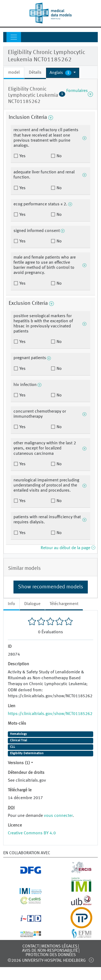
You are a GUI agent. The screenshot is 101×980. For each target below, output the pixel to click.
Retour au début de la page (68, 548)
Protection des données (51, 955)
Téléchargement (64, 604)
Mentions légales (59, 946)
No (59, 156)
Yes (22, 156)
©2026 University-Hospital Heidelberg (47, 961)
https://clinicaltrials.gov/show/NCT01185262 (50, 714)
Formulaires (76, 94)
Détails (35, 73)
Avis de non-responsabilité (50, 951)
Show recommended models (51, 587)
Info (11, 604)
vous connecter (58, 816)
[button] (63, 73)
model (14, 73)
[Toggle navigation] (14, 37)
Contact (31, 946)
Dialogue (32, 604)
